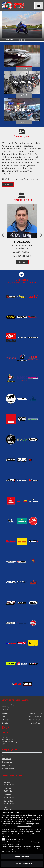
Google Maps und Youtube (15, 839)
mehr (8, 184)
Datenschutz (7, 762)
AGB (4, 755)
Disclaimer (6, 765)
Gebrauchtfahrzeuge (10, 742)
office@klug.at (37, 723)
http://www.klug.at (35, 720)
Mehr (24, 69)
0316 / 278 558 (36, 713)
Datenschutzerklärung (25, 826)
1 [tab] (20, 40)
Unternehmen (7, 737)
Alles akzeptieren (22, 864)
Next (38, 27)
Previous (6, 27)
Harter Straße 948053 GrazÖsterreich (9, 707)
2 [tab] (24, 40)
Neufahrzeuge (7, 739)
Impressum (7, 759)
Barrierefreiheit (8, 769)
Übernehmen (22, 856)
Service (5, 744)
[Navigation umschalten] (39, 6)
